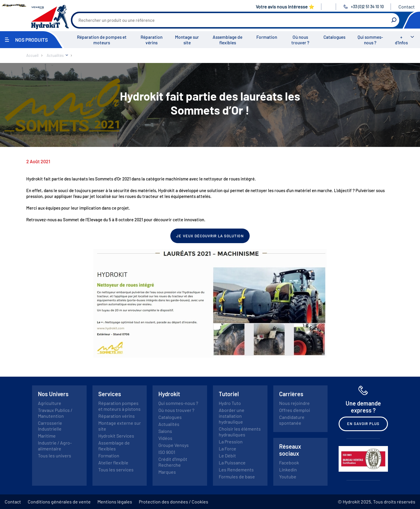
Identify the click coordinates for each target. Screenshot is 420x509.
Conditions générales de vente (59, 502)
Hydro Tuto (230, 403)
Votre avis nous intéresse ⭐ (285, 7)
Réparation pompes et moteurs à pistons (119, 406)
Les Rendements (236, 469)
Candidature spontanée (292, 420)
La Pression (231, 442)
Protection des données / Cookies (174, 502)
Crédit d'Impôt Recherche (173, 462)
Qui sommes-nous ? (370, 40)
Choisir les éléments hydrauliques (240, 432)
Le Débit (227, 456)
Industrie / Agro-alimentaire (55, 446)
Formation (267, 37)
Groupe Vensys (174, 445)
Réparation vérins (152, 40)
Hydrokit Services (116, 436)
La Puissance (232, 463)
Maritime (47, 436)
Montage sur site (187, 40)
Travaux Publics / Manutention (55, 413)
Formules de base (237, 476)
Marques (167, 472)
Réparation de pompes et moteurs (102, 40)
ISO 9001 (167, 452)
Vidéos (165, 438)
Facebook (289, 463)
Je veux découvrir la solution (210, 236)
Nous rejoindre (294, 403)
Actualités (169, 424)
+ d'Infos (401, 40)
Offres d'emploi (295, 410)
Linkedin (288, 469)
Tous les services (116, 469)
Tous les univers (55, 456)
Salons (165, 431)
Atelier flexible (113, 463)
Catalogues (334, 37)
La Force (228, 449)
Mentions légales (115, 502)
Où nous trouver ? (300, 40)
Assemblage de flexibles (228, 40)
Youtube (288, 476)
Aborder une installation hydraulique (232, 416)
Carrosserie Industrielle (50, 426)
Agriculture (50, 403)
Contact (407, 7)
